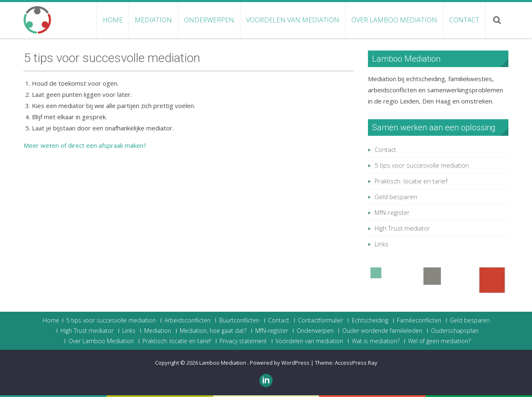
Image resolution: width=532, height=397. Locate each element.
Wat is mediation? (376, 341)
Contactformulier (320, 320)
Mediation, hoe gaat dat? (213, 331)
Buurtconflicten (239, 320)
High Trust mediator (402, 228)
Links (382, 244)
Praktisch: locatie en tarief (411, 181)
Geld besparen (396, 197)
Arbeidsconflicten (187, 320)
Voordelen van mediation (293, 20)
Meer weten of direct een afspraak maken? (85, 145)
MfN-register (392, 212)
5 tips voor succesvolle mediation (422, 165)
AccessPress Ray (356, 363)
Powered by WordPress (280, 363)
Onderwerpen (209, 20)
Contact (464, 20)
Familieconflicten (419, 320)
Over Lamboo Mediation (394, 20)
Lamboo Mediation (223, 363)
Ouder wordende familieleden (382, 331)
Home (113, 20)
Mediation (153, 20)
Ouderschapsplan (455, 331)
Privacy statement (243, 341)
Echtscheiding (370, 320)
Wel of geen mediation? (439, 341)
